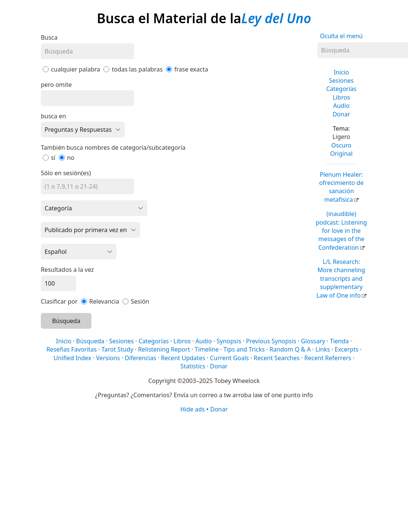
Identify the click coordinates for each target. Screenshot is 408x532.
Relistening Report (164, 349)
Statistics (193, 366)
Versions (108, 358)
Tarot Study (117, 349)
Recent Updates (183, 358)
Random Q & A (290, 349)
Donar (341, 114)
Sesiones (341, 80)
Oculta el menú (341, 36)
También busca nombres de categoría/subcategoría (113, 148)
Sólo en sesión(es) (66, 173)
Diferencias (140, 358)
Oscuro (341, 145)
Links (323, 349)
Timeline (207, 349)
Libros (341, 97)
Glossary (313, 341)
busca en (53, 116)
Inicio (341, 72)
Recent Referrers (328, 358)
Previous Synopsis (271, 341)
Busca (49, 37)
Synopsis (229, 341)
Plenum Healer (341, 187)
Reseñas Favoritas (72, 349)
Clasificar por (59, 301)
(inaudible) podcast (341, 231)
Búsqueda (66, 321)
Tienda (339, 341)
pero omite (56, 85)
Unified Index (72, 358)
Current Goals (229, 358)
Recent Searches (277, 358)
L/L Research (341, 279)
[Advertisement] (203, 472)
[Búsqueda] (87, 51)
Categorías (341, 89)
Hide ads (193, 409)
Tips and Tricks (244, 349)
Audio (341, 106)
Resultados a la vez (67, 270)
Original (341, 153)
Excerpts (347, 349)
